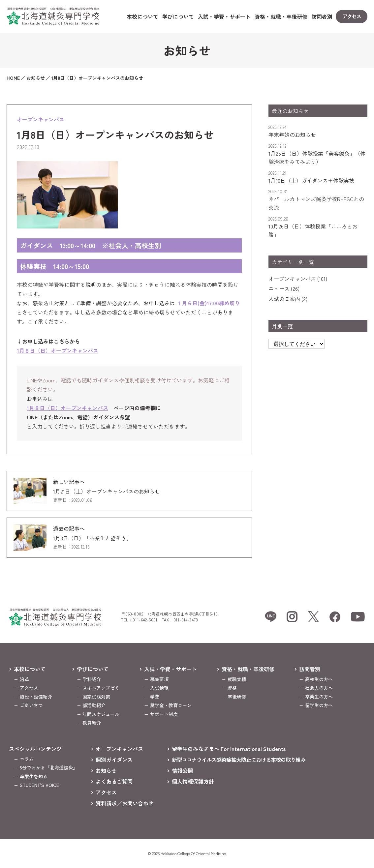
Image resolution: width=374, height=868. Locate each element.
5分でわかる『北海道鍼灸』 (49, 767)
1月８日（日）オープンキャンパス (58, 350)
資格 (232, 688)
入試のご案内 (284, 299)
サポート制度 (164, 714)
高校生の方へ (319, 679)
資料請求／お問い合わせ (125, 803)
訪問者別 (322, 16)
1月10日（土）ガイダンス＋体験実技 (311, 180)
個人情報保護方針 (193, 781)
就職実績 (237, 679)
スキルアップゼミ (101, 688)
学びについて (178, 16)
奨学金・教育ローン (171, 705)
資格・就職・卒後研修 (281, 16)
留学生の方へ (319, 705)
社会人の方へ (319, 688)
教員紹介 (92, 723)
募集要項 (159, 679)
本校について (142, 16)
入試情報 (159, 688)
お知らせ (106, 770)
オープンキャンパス (292, 279)
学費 (155, 697)
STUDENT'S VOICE (39, 785)
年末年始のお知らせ (292, 135)
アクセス (29, 688)
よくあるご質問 (114, 781)
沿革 (24, 679)
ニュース (279, 288)
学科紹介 (92, 679)
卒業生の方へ (319, 697)
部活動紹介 (94, 705)
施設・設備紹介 (36, 697)
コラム (27, 759)
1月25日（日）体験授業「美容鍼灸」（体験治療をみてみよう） (317, 158)
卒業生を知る (34, 776)
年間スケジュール (101, 714)
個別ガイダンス (114, 760)
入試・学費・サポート (224, 16)
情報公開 (182, 770)
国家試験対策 (96, 697)
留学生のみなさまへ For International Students (229, 749)
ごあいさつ (31, 705)
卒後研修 (237, 697)
